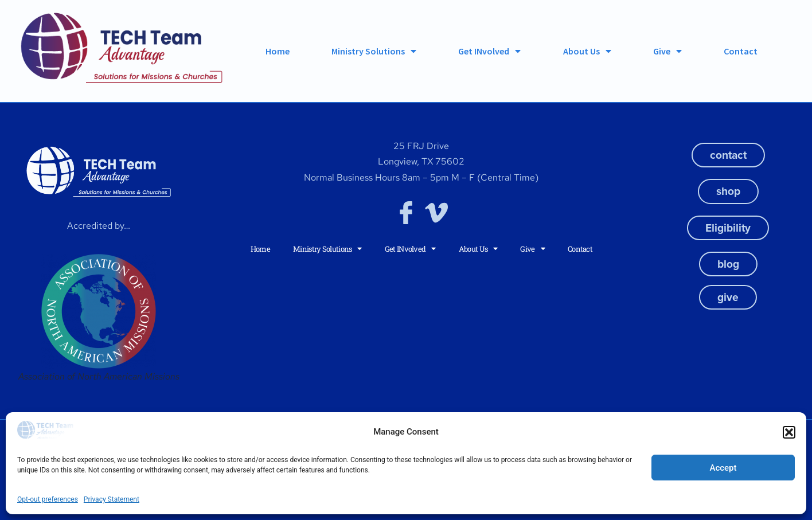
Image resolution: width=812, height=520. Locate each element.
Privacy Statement (112, 499)
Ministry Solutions (374, 51)
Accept (723, 468)
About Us (587, 51)
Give (667, 51)
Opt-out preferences (48, 499)
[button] (789, 432)
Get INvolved (489, 51)
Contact (741, 51)
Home (278, 51)
